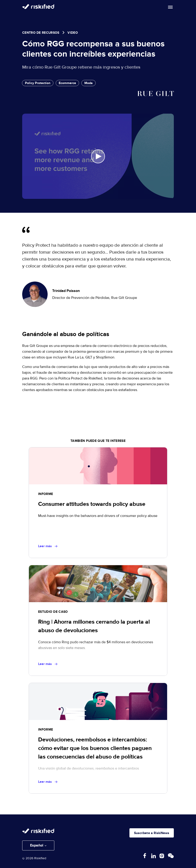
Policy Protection (38, 83)
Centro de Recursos (41, 33)
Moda (89, 83)
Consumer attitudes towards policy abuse (92, 504)
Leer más (48, 546)
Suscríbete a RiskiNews (152, 833)
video (73, 33)
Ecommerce (67, 83)
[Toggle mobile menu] (170, 7)
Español (37, 845)
